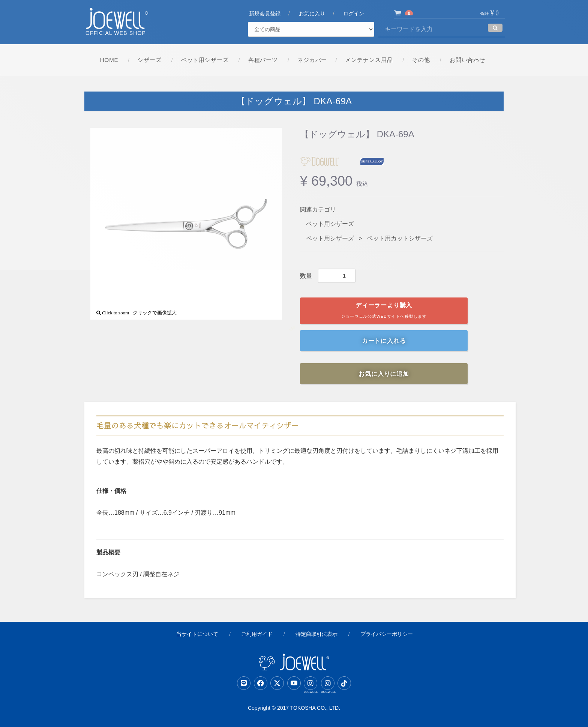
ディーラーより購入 (384, 312)
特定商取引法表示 (316, 634)
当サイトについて (197, 634)
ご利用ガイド (257, 634)
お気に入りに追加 (384, 374)
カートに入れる (384, 341)
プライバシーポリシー (387, 634)
